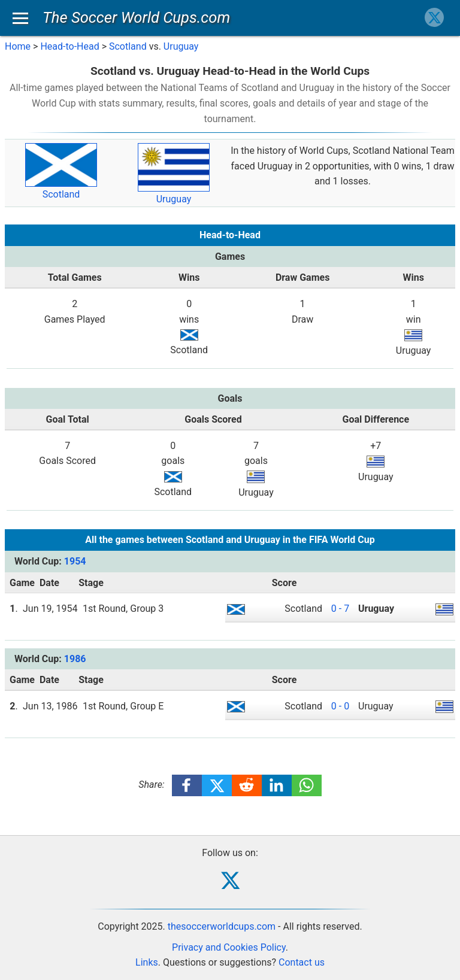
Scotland (128, 46)
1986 (75, 659)
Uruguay (181, 46)
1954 (75, 561)
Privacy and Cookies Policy (229, 947)
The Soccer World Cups (136, 17)
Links (147, 962)
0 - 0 (340, 706)
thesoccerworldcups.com (222, 926)
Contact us (302, 962)
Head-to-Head (69, 46)
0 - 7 (340, 609)
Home (18, 46)
